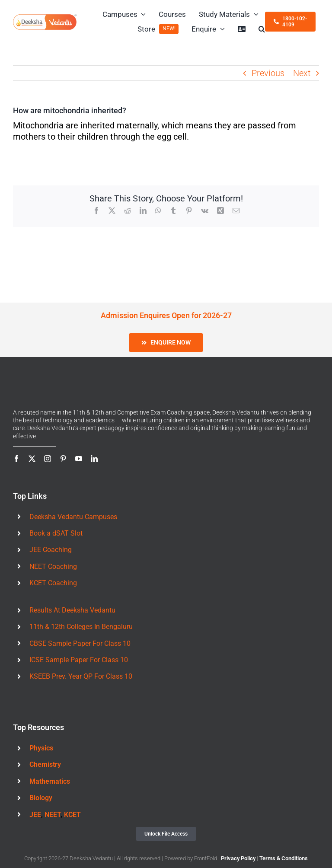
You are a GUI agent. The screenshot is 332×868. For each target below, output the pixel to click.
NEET (53, 815)
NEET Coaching (53, 566)
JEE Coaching (51, 550)
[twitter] (32, 459)
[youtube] (79, 459)
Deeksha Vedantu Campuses (73, 517)
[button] (262, 29)
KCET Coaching (53, 583)
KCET (72, 815)
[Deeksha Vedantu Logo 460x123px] (45, 17)
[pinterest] (63, 459)
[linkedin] (94, 459)
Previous (268, 73)
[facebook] (16, 459)
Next (302, 73)
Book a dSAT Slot (56, 533)
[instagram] (48, 459)
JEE (35, 815)
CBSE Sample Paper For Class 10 (80, 643)
